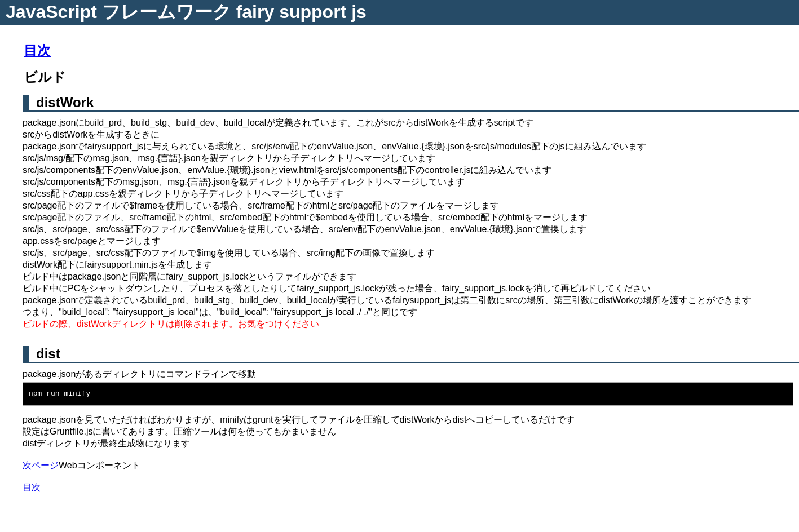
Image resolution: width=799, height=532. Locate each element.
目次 (37, 50)
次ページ (41, 465)
